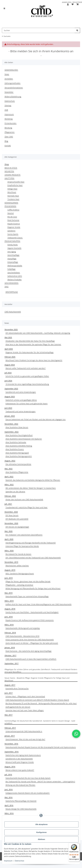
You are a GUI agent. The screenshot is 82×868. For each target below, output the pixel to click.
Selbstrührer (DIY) (15, 276)
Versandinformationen (14, 88)
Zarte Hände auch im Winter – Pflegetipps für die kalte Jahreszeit (32, 643)
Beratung (8, 128)
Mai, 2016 (9, 797)
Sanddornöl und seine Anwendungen (21, 392)
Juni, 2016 (9, 789)
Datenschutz (19, 861)
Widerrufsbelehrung (13, 96)
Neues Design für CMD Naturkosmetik (21, 809)
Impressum (8, 861)
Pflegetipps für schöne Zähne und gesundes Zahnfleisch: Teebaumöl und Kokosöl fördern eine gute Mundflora (41, 671)
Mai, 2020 (9, 531)
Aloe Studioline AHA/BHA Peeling (19, 446)
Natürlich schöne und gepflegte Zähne (21, 400)
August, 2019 (10, 570)
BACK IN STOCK (11, 168)
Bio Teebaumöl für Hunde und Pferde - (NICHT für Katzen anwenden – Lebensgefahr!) (40, 782)
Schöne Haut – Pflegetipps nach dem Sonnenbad (25, 696)
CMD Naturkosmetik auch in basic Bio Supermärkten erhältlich (31, 659)
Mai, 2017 (9, 715)
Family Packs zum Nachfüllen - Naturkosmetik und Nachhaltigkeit (32, 612)
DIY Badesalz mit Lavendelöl (17, 519)
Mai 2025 (8, 337)
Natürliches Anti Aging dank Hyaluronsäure (23, 755)
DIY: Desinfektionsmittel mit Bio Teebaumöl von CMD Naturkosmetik (33, 558)
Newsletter (9, 92)
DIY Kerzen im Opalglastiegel (17, 527)
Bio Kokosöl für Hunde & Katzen (18, 554)
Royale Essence (14, 224)
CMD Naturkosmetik (13, 312)
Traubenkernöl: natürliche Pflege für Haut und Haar (27, 507)
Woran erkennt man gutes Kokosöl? (20, 770)
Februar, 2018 (10, 633)
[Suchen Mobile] (38, 30)
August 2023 (10, 396)
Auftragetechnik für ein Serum (18, 707)
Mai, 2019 (9, 593)
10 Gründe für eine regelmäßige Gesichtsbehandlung (27, 384)
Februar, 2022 (10, 496)
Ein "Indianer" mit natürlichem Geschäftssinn (24, 535)
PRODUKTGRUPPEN (12, 241)
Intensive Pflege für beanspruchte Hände (22, 546)
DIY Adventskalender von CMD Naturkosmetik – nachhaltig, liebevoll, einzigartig (38, 333)
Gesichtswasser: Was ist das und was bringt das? (25, 739)
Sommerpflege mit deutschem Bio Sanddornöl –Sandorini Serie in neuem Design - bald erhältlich (40, 722)
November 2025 (11, 329)
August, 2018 (10, 609)
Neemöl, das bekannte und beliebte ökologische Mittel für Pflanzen (33, 480)
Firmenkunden (11, 123)
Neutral (11, 213)
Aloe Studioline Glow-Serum (17, 427)
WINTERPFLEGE (12, 292)
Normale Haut (13, 196)
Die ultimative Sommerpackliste (18, 464)
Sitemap (8, 105)
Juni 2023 (8, 408)
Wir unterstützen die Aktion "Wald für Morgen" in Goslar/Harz (31, 488)
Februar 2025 (10, 357)
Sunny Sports (13, 234)
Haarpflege (12, 259)
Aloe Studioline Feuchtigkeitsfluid (19, 435)
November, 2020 (11, 523)
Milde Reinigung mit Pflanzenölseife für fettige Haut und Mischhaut (33, 588)
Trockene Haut (13, 199)
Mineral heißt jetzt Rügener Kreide (20, 762)
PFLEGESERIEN (10, 206)
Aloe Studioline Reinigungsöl (17, 453)
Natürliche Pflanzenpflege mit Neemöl (21, 801)
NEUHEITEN (9, 171)
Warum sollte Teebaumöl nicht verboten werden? (26, 368)
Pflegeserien (10, 132)
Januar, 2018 (10, 648)
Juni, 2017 (9, 693)
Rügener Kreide (14, 227)
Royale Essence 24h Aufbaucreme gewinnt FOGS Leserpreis (30, 620)
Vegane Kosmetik (14, 248)
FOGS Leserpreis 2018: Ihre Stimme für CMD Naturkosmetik (30, 640)
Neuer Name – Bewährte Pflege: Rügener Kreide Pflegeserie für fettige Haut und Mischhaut (37, 679)
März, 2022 (9, 485)
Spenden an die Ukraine (15, 491)
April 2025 (9, 349)
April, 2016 (9, 805)
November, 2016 (11, 744)
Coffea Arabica (13, 210)
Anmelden (9, 79)
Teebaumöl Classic (15, 238)
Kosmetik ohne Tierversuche (17, 688)
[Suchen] (77, 30)
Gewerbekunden (11, 70)
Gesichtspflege (13, 255)
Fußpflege (11, 269)
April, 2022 (9, 477)
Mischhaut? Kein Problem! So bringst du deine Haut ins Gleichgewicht (34, 360)
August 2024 (10, 365)
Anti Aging (12, 252)
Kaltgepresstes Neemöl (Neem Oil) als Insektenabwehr (28, 793)
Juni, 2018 (9, 617)
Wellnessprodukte (15, 266)
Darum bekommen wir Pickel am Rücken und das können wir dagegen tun (36, 419)
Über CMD (9, 137)
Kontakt (8, 145)
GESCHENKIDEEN (11, 283)
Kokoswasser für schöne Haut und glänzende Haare (27, 403)
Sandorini (11, 231)
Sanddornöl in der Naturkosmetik (19, 759)
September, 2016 (12, 752)
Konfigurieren (41, 832)
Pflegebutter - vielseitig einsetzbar (19, 585)
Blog (6, 141)
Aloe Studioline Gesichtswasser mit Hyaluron (24, 439)
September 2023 (11, 389)
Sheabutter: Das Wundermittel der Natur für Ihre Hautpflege (30, 341)
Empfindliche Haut (15, 185)
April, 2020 (9, 539)
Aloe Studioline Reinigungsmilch (19, 456)
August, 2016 (10, 767)
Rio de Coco (12, 217)
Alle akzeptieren (41, 824)
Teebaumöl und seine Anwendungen (21, 411)
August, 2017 (10, 685)
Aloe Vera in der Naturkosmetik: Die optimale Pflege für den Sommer (33, 344)
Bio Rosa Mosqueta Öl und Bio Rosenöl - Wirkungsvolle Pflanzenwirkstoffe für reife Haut (41, 703)
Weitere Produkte (14, 279)
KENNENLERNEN (11, 203)
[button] (68, 4)
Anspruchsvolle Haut (16, 182)
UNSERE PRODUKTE (12, 175)
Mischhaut (12, 192)
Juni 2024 (8, 381)
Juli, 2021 (8, 504)
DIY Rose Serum (12, 515)
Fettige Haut (12, 189)
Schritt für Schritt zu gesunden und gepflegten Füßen (27, 376)
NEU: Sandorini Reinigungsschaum (20, 573)
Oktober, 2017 (10, 655)
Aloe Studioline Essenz (15, 449)
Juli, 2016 (8, 775)
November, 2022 (11, 424)
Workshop (9, 119)
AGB (6, 110)
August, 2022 (10, 461)
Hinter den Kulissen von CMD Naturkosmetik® (24, 499)
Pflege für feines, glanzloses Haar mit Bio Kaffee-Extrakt (28, 581)
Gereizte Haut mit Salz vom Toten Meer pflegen (25, 710)
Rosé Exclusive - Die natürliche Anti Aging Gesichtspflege (29, 651)
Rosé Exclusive (13, 220)
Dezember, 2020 (11, 512)
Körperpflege (13, 262)
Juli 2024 (8, 373)
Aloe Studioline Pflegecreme (17, 472)
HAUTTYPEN (9, 178)
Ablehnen (41, 839)
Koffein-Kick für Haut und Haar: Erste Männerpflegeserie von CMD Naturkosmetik (38, 604)
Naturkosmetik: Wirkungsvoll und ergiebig (23, 628)
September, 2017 (12, 663)
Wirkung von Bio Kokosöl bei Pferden (20, 785)
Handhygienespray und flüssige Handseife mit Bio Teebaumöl (31, 543)
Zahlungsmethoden (12, 83)
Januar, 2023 (10, 416)
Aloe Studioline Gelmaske (16, 442)
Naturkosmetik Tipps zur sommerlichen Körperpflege (27, 596)
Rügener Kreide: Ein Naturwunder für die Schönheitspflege (30, 352)
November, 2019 (11, 562)
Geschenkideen (14, 272)
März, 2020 (9, 551)
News (7, 74)
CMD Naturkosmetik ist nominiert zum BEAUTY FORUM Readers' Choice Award (37, 700)
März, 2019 (9, 601)
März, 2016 (9, 813)
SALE (7, 286)
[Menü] (78, 844)
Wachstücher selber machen (17, 566)
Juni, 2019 (9, 578)
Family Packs (13, 245)
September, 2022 (12, 432)
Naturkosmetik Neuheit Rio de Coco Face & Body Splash (28, 778)
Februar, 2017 (10, 728)
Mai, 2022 (9, 469)
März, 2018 (9, 625)
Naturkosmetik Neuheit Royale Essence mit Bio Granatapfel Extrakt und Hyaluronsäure (41, 747)
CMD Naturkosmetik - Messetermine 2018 (22, 636)
